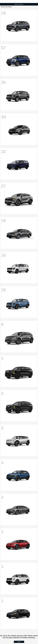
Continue (19, 642)
